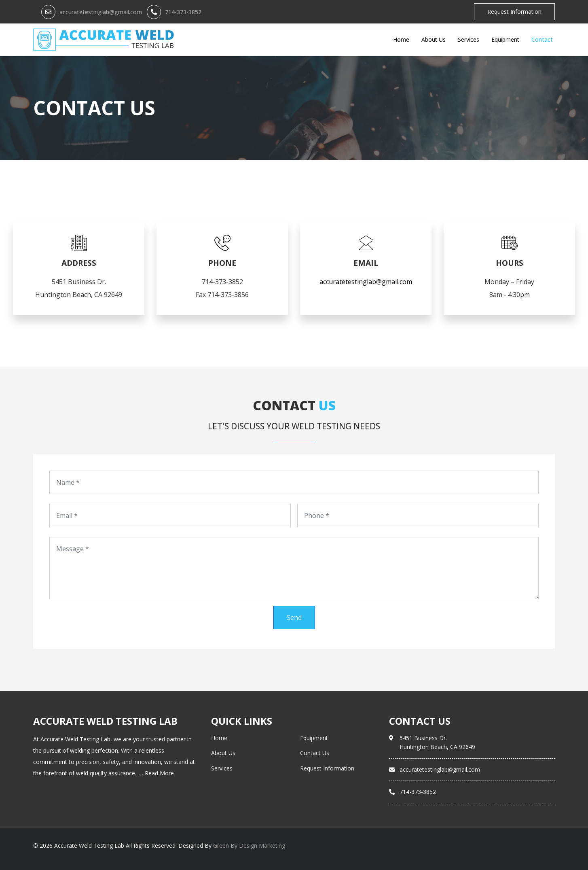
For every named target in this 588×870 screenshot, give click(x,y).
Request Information (514, 12)
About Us (434, 39)
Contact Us (315, 753)
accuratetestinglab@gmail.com (101, 12)
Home (401, 39)
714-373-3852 (183, 12)
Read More (159, 773)
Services (468, 39)
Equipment (505, 39)
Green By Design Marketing (249, 846)
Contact (542, 39)
